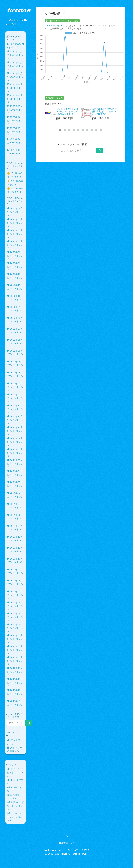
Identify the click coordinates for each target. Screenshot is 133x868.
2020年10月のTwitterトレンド (15, 562)
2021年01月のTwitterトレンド (15, 529)
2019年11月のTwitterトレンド (15, 683)
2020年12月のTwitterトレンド (15, 540)
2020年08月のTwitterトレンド (15, 584)
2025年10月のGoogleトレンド (15, 55)
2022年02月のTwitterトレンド (15, 387)
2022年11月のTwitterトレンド (15, 289)
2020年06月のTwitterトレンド (15, 606)
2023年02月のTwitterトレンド (15, 256)
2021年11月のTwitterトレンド (15, 420)
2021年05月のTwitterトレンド (15, 486)
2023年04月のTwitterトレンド (15, 234)
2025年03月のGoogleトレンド (15, 132)
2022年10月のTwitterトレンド (15, 299)
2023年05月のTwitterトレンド (15, 223)
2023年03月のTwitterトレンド (15, 245)
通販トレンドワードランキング (15, 806)
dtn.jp (64, 854)
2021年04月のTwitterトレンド (15, 497)
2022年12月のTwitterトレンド (15, 278)
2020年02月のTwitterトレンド (15, 650)
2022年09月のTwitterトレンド (15, 310)
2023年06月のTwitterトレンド (15, 212)
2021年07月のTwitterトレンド (15, 464)
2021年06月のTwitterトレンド (15, 475)
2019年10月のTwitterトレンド (15, 694)
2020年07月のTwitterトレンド (15, 595)
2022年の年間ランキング (15, 175)
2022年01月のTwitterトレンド (15, 398)
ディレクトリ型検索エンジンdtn (15, 773)
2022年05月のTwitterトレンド (15, 354)
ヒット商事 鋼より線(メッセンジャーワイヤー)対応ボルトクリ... (68, 111)
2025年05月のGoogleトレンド (15, 110)
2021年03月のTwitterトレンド (15, 508)
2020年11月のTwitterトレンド (15, 551)
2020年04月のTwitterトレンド (15, 628)
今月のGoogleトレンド (15, 46)
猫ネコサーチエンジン (15, 797)
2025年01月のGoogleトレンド (15, 154)
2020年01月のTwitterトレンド (15, 661)
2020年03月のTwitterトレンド (15, 639)
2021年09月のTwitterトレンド (15, 442)
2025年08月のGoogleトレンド (15, 77)
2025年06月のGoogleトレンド (15, 99)
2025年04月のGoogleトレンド (15, 121)
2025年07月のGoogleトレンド (15, 88)
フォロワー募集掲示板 (14, 749)
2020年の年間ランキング (15, 190)
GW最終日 (53, 25)
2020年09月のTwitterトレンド (15, 573)
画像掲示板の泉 (15, 789)
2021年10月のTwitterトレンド (15, 431)
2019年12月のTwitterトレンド (15, 672)
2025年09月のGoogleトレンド (15, 66)
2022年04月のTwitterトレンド (15, 365)
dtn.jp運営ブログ (15, 782)
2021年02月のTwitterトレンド (15, 518)
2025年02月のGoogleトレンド (15, 143)
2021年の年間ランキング (15, 183)
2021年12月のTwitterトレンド (15, 409)
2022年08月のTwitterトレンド (15, 321)
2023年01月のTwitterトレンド (15, 267)
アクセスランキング (15, 742)
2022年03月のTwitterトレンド (15, 376)
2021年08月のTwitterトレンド (15, 453)
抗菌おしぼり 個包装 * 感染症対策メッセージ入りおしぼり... (104, 111)
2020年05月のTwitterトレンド (15, 617)
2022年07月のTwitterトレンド (15, 332)
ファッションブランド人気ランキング (15, 817)
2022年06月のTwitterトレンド (15, 343)
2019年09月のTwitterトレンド (15, 705)
